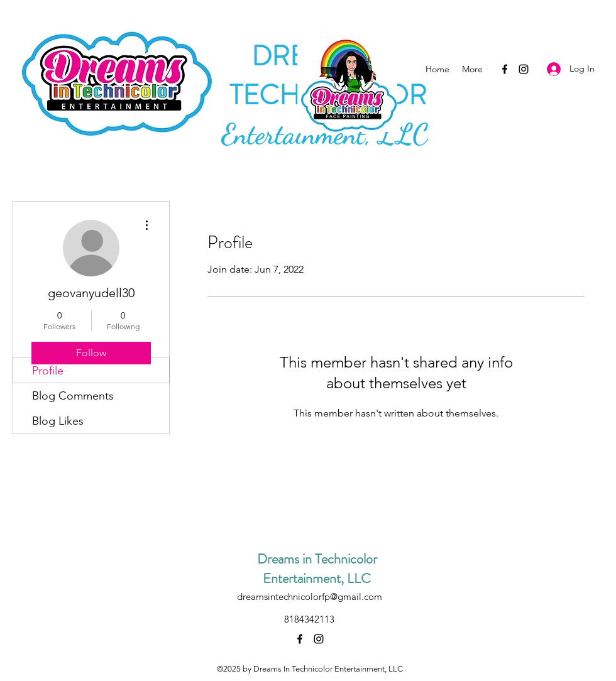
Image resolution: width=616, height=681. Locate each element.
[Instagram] (524, 69)
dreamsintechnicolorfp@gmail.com (310, 597)
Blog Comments (73, 396)
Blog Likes (58, 421)
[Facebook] (505, 69)
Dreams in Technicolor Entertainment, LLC (317, 569)
